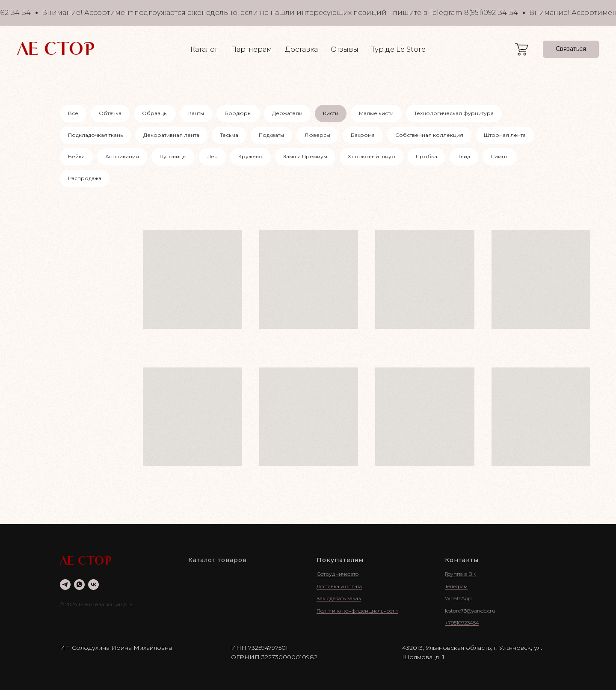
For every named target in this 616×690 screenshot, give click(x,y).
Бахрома (363, 135)
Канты (196, 113)
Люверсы (317, 135)
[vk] (93, 585)
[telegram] (65, 585)
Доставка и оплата (339, 586)
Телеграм (456, 586)
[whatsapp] (79, 585)
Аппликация (122, 156)
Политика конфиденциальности (357, 611)
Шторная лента (505, 135)
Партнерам (252, 49)
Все (73, 113)
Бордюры (238, 113)
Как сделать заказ (339, 598)
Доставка (301, 49)
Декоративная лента (171, 135)
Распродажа (85, 178)
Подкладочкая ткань (95, 135)
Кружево (250, 156)
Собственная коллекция (429, 135)
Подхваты (271, 135)
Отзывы (345, 49)
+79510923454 (462, 623)
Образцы (155, 113)
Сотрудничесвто (338, 574)
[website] (521, 49)
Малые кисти (376, 113)
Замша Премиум (305, 156)
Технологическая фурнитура (454, 113)
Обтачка (110, 113)
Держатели (287, 113)
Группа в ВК (460, 574)
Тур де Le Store (398, 49)
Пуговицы (173, 156)
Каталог (204, 49)
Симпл (500, 156)
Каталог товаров (218, 560)
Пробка (426, 156)
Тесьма (229, 135)
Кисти (331, 113)
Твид (464, 156)
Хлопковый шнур (372, 156)
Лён (212, 156)
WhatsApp (458, 598)
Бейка (76, 156)
